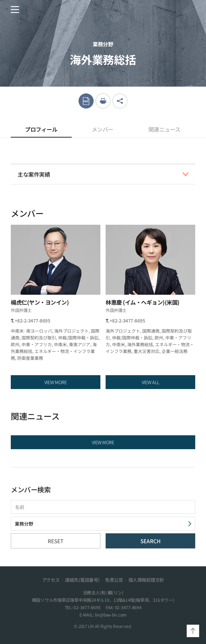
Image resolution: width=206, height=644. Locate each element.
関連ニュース (164, 129)
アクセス (51, 580)
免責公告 (114, 580)
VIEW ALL (151, 382)
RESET (56, 541)
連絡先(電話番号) (82, 580)
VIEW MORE (56, 382)
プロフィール (41, 131)
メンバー (103, 129)
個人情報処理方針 (146, 580)
